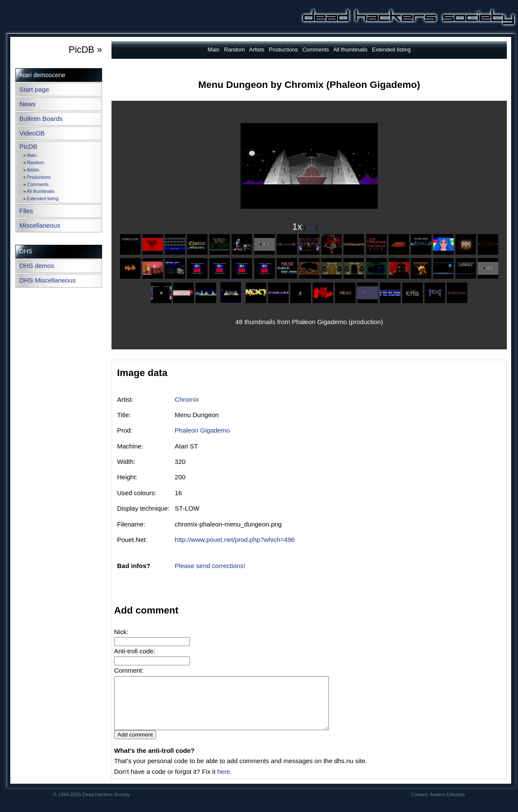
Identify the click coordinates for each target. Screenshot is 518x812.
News (27, 104)
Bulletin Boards (41, 119)
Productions (39, 177)
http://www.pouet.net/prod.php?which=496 (235, 540)
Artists (33, 170)
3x (323, 227)
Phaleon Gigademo (202, 430)
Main (32, 155)
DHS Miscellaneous (47, 280)
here (223, 782)
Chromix (187, 399)
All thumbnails (41, 191)
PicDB (28, 146)
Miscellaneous (40, 225)
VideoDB (32, 133)
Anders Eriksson (447, 805)
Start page (34, 89)
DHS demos (37, 266)
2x (311, 227)
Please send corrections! (210, 566)
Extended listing (43, 199)
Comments (38, 185)
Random (35, 163)
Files (26, 211)
